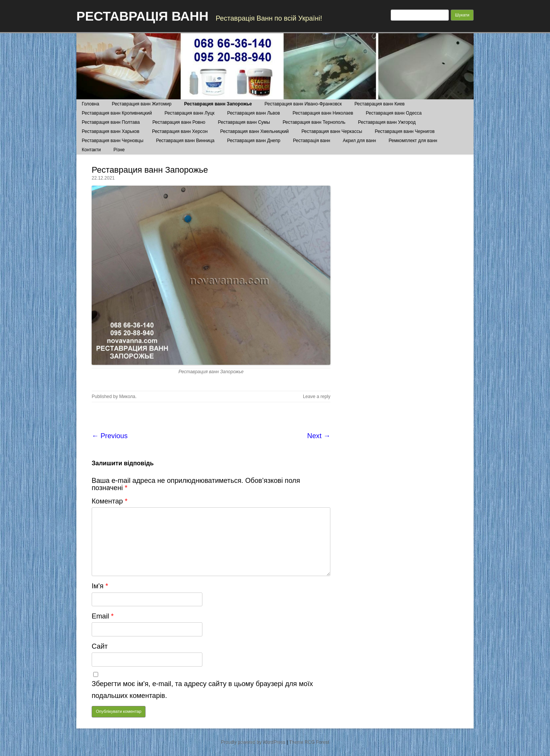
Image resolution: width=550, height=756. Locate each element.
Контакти (91, 150)
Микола (127, 397)
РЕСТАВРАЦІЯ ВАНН (142, 16)
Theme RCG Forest (309, 742)
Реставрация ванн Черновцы (112, 141)
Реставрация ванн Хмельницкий (255, 131)
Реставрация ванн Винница (185, 141)
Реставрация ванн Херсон (180, 131)
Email (103, 616)
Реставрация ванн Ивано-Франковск (303, 104)
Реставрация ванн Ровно (179, 122)
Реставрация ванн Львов (254, 113)
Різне (119, 150)
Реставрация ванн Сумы (244, 122)
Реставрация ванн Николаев (323, 113)
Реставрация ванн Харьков (111, 131)
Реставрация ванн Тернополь (314, 122)
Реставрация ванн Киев (380, 104)
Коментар (110, 501)
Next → (319, 436)
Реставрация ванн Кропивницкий (117, 113)
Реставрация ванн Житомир (142, 104)
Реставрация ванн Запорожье (218, 104)
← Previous (110, 436)
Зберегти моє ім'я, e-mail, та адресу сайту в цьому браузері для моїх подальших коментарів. (202, 690)
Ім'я (100, 586)
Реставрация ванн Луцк (190, 113)
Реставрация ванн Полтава (111, 122)
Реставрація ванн (311, 141)
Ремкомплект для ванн (413, 141)
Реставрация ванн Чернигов (405, 131)
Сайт (100, 646)
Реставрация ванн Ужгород (387, 122)
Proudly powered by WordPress (253, 742)
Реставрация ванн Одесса (394, 113)
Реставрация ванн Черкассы (332, 131)
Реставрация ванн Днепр (254, 141)
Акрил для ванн (360, 141)
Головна (91, 104)
